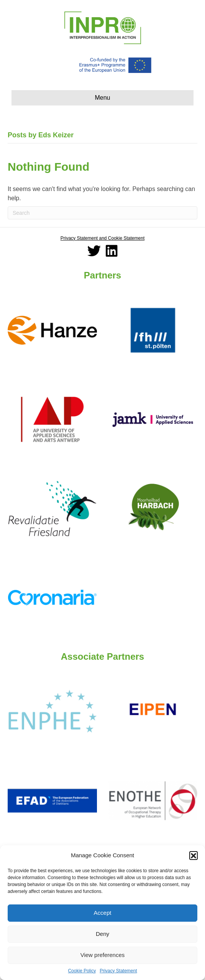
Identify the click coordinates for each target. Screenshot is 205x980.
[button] (194, 855)
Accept (103, 913)
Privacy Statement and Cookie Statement (102, 238)
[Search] (102, 213)
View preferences (103, 955)
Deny (102, 934)
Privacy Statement (118, 971)
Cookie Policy (82, 971)
